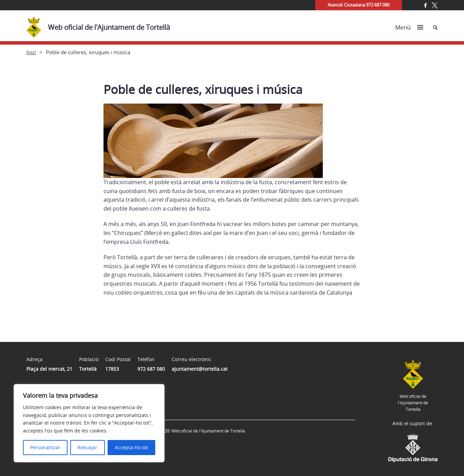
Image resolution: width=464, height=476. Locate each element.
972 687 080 (151, 369)
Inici (31, 52)
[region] (89, 423)
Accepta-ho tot (131, 447)
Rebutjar (87, 447)
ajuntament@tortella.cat (200, 369)
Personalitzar (45, 447)
